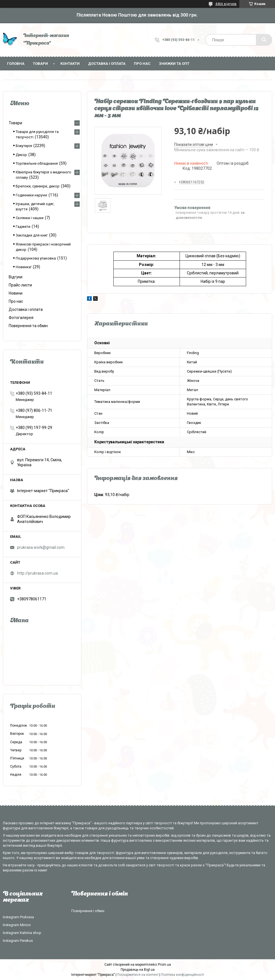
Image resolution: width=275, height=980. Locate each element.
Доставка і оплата (107, 64)
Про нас (142, 64)
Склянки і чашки (30, 218)
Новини (16, 293)
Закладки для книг (32, 235)
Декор (21, 155)
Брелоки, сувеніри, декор (38, 186)
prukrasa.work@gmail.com (41, 547)
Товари (40, 64)
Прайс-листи (20, 285)
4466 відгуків (226, 4)
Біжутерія (24, 146)
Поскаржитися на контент (138, 975)
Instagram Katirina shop (22, 933)
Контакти (70, 64)
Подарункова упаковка (36, 258)
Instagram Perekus (18, 941)
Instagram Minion (17, 925)
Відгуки (16, 277)
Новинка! (24, 267)
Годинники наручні (31, 195)
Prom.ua (164, 965)
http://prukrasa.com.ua (37, 573)
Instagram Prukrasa (18, 917)
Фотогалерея (21, 318)
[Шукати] (264, 40)
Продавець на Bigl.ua (138, 970)
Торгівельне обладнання (37, 163)
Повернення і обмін (88, 911)
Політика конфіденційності (183, 975)
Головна (16, 64)
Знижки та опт (174, 64)
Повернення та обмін (28, 326)
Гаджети (23, 227)
